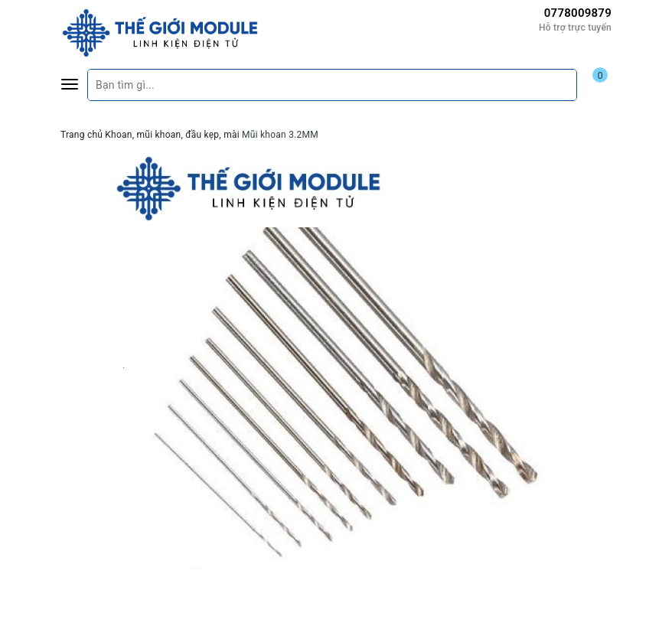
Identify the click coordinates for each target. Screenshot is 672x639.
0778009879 (578, 13)
